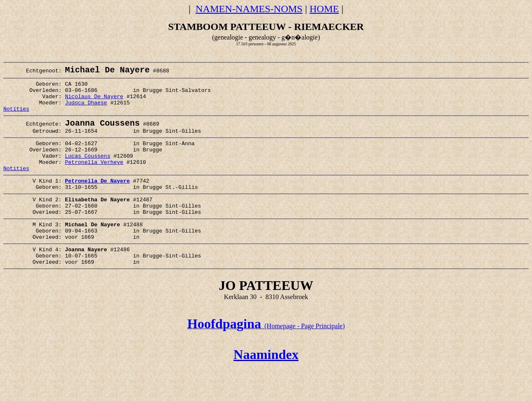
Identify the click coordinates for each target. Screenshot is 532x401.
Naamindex (266, 388)
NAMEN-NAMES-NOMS (249, 9)
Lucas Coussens (87, 171)
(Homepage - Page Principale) (266, 359)
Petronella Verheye (94, 179)
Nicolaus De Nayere (94, 103)
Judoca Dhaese (86, 110)
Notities (16, 118)
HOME (324, 9)
